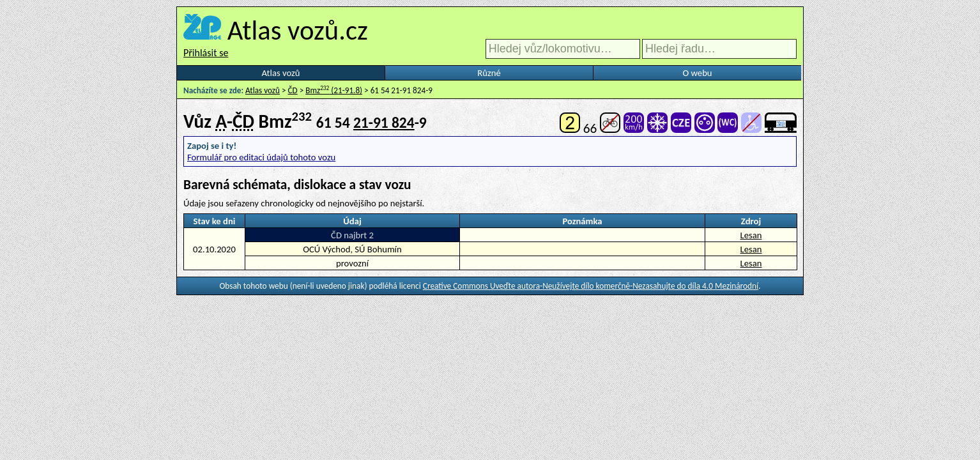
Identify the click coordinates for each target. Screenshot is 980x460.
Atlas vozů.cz (298, 30)
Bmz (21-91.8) (334, 90)
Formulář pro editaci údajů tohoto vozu (261, 157)
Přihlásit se (206, 53)
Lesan (751, 235)
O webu (697, 73)
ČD (293, 90)
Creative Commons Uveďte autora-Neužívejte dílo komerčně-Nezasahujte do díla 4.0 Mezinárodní (591, 286)
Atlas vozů (281, 73)
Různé (489, 73)
